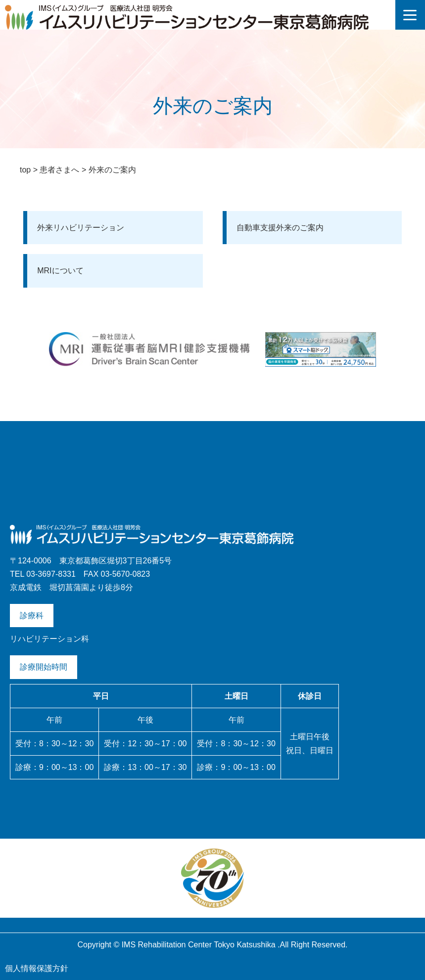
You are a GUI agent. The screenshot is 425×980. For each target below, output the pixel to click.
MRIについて (60, 271)
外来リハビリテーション (81, 228)
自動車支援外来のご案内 (280, 228)
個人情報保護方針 (37, 968)
